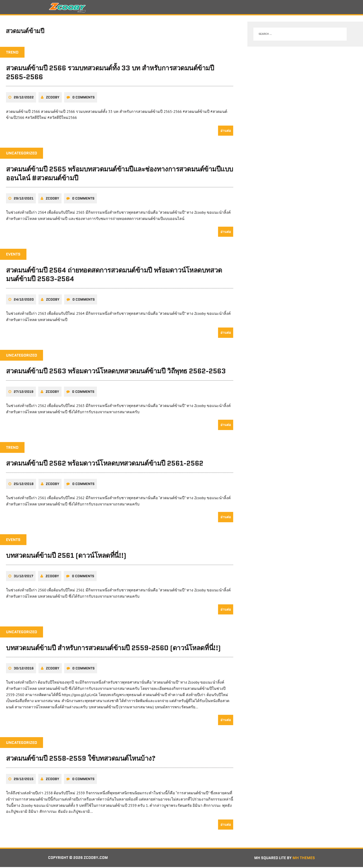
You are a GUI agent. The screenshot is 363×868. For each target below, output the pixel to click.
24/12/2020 (24, 301)
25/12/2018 (24, 485)
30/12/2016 (24, 669)
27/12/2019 (24, 393)
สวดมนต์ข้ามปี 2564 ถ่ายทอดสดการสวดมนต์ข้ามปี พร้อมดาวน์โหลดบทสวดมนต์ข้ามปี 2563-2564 (114, 276)
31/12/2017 (23, 577)
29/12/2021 (24, 200)
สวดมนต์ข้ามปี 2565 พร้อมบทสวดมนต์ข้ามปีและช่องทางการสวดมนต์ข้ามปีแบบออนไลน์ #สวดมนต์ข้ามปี (120, 175)
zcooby (53, 99)
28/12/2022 (24, 99)
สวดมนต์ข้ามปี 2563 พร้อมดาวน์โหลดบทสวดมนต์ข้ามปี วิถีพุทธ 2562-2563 (116, 372)
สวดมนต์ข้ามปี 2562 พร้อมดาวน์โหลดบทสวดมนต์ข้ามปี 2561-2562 (105, 465)
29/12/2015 (24, 780)
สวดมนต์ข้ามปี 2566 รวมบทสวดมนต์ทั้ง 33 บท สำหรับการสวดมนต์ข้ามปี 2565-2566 (110, 74)
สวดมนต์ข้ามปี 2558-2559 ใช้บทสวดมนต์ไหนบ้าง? (81, 759)
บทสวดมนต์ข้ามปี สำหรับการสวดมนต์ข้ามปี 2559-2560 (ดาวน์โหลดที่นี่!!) (113, 649)
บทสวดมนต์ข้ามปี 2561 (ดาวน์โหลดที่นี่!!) (66, 557)
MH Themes (304, 859)
